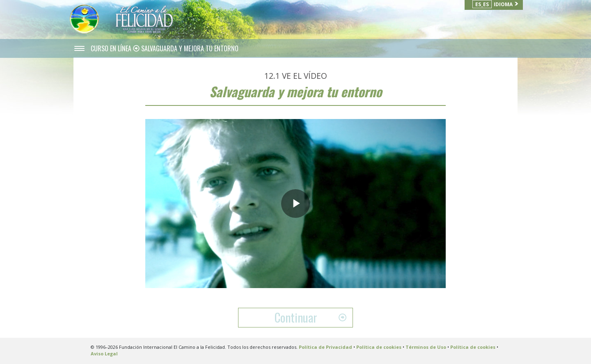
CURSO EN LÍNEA (112, 48)
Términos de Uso (426, 347)
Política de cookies (379, 347)
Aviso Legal (104, 354)
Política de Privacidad (325, 347)
